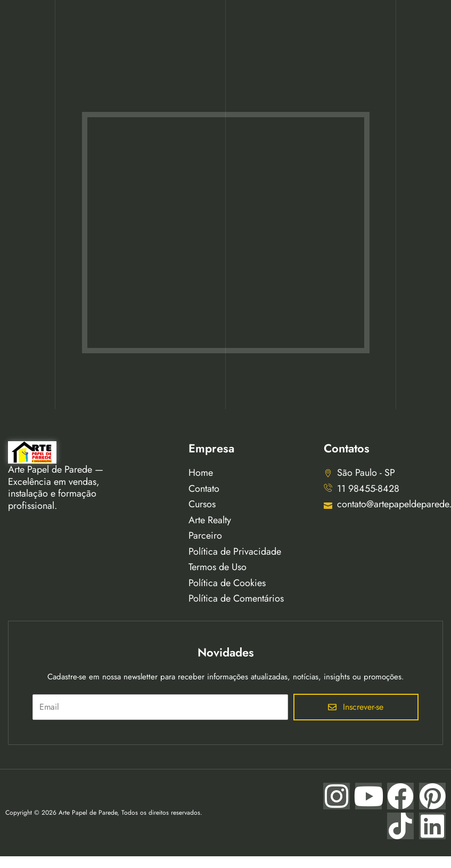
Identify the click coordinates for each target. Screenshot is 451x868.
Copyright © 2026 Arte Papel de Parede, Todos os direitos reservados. (104, 813)
